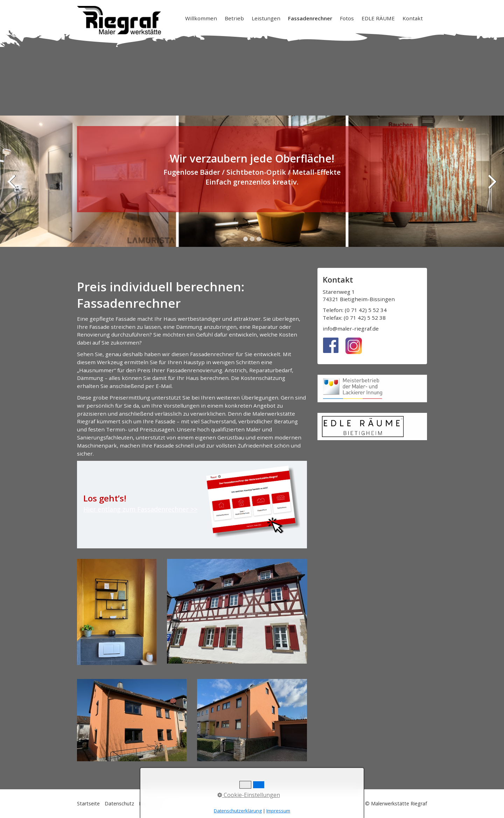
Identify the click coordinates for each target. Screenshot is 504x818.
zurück (12, 186)
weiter (492, 186)
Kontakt (413, 18)
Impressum (152, 803)
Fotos (347, 18)
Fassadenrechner (310, 18)
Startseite (88, 803)
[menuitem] (201, 18)
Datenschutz (119, 803)
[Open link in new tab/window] (372, 427)
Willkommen (201, 18)
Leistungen (266, 18)
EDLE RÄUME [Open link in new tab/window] (378, 18)
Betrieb (234, 18)
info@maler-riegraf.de (351, 328)
